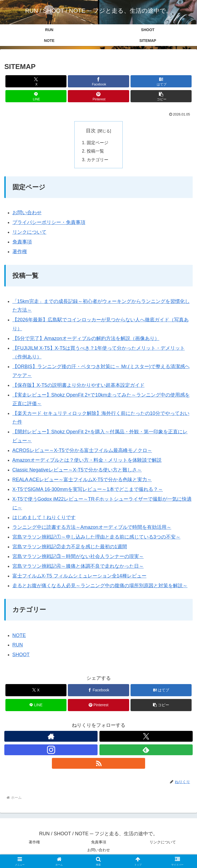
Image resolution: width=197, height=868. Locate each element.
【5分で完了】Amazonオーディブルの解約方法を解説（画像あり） (86, 339)
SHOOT (21, 655)
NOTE (19, 636)
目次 (91, 131)
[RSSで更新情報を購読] (98, 764)
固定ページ (98, 143)
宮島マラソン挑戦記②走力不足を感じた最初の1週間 (70, 547)
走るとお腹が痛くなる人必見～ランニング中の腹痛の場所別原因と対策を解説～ (100, 586)
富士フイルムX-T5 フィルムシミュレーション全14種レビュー (79, 576)
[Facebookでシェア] (98, 81)
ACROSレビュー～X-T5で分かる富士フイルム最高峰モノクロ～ (82, 451)
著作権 (20, 252)
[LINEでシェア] (36, 96)
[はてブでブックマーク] (161, 81)
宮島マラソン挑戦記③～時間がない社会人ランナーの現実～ (78, 557)
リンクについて (29, 233)
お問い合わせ (27, 213)
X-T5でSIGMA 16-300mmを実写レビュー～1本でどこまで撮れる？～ (88, 490)
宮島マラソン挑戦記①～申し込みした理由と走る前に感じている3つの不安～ (96, 538)
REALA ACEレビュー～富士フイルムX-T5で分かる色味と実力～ (82, 480)
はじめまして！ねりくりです (44, 518)
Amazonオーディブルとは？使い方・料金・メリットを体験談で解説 (87, 461)
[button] (161, 96)
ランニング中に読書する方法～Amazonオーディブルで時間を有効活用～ (92, 528)
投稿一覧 (95, 151)
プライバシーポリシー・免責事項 (49, 223)
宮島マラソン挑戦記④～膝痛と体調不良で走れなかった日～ (78, 567)
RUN (18, 646)
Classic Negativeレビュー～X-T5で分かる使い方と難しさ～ (77, 470)
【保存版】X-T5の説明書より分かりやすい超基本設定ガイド (79, 386)
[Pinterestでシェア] (98, 96)
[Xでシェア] (36, 81)
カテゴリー (98, 160)
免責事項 (22, 243)
